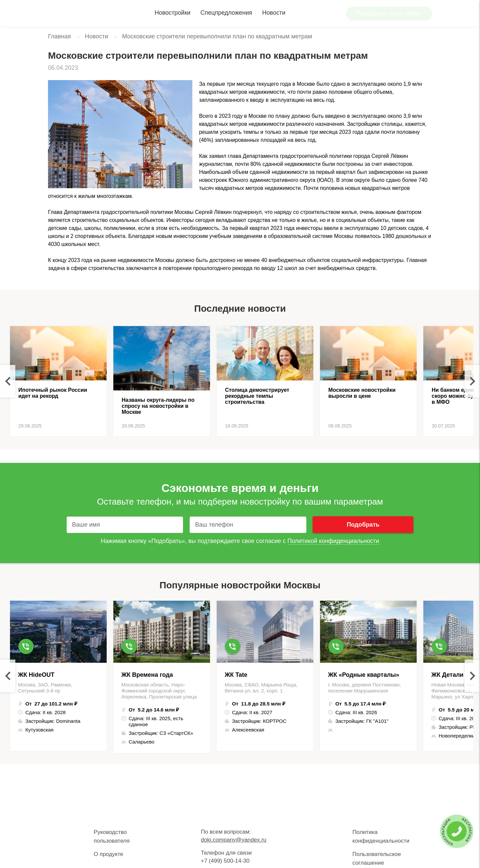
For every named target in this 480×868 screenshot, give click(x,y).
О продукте (108, 854)
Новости (274, 13)
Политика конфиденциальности (381, 836)
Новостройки (173, 13)
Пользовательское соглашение (376, 858)
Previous (8, 381)
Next (472, 381)
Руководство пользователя (112, 836)
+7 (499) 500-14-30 (225, 861)
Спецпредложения (226, 13)
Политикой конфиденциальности (333, 541)
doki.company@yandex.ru (233, 840)
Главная (59, 36)
